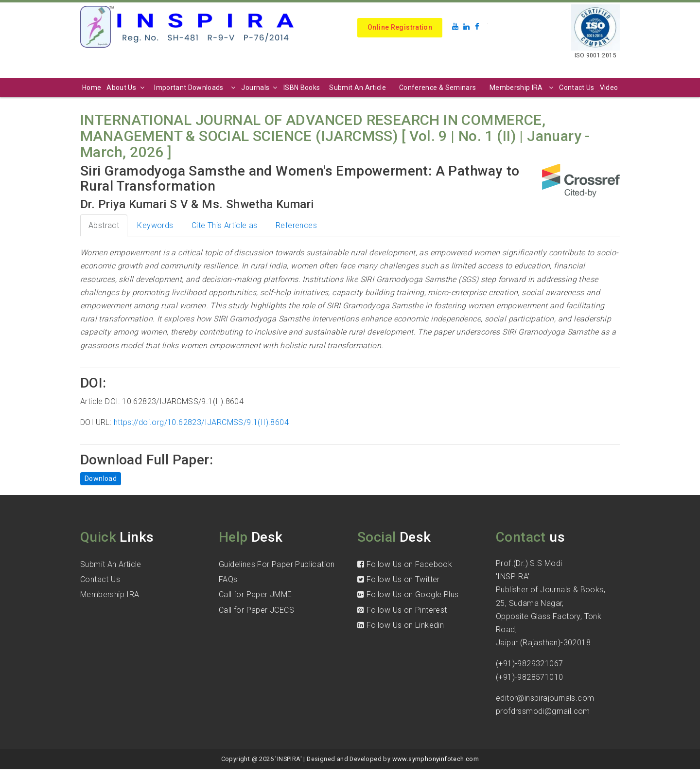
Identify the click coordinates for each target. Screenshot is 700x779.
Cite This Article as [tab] (225, 225)
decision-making (232, 279)
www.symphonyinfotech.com (436, 759)
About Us (126, 88)
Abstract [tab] (104, 225)
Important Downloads (196, 88)
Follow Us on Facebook (405, 564)
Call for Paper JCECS (256, 610)
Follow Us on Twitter (399, 579)
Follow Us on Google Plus (408, 594)
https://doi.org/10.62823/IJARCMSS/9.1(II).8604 (201, 422)
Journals (260, 88)
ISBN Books (302, 88)
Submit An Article (358, 88)
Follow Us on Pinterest (402, 610)
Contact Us (577, 88)
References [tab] (296, 225)
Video (609, 88)
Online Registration (400, 27)
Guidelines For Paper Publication (277, 564)
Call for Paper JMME (255, 594)
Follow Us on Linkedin (401, 625)
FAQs (228, 579)
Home (92, 88)
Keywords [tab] (155, 225)
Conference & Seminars (437, 88)
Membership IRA (523, 88)
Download (101, 478)
